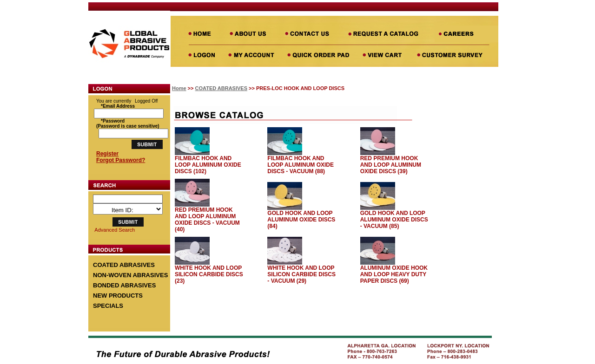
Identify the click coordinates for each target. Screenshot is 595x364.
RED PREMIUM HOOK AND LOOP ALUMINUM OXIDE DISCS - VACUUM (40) (207, 220)
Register (107, 154)
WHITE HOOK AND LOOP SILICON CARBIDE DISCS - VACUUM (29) (301, 274)
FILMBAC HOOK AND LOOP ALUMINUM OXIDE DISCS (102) (208, 165)
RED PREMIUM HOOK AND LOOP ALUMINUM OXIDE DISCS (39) (391, 165)
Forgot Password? (121, 160)
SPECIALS (108, 306)
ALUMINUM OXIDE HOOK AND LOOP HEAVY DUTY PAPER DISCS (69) (394, 274)
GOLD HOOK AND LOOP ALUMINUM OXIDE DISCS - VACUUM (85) (394, 220)
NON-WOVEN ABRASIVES (130, 275)
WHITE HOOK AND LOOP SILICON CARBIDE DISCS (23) (209, 274)
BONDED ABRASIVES (124, 285)
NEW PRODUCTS (118, 296)
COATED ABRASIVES (124, 265)
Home (179, 88)
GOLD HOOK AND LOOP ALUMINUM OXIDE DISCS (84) (301, 220)
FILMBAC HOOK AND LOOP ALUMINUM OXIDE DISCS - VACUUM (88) (301, 165)
